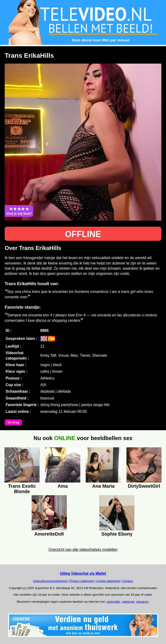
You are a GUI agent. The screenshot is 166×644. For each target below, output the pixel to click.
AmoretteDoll (49, 534)
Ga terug (13, 422)
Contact (128, 581)
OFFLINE (83, 234)
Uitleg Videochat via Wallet (83, 573)
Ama (63, 486)
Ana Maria (103, 486)
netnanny (142, 602)
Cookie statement (108, 581)
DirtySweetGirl (144, 486)
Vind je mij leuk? (19, 211)
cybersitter (113, 602)
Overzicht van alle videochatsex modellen (83, 550)
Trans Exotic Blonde (22, 488)
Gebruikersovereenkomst (50, 581)
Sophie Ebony (117, 534)
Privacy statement (82, 581)
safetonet (128, 602)
